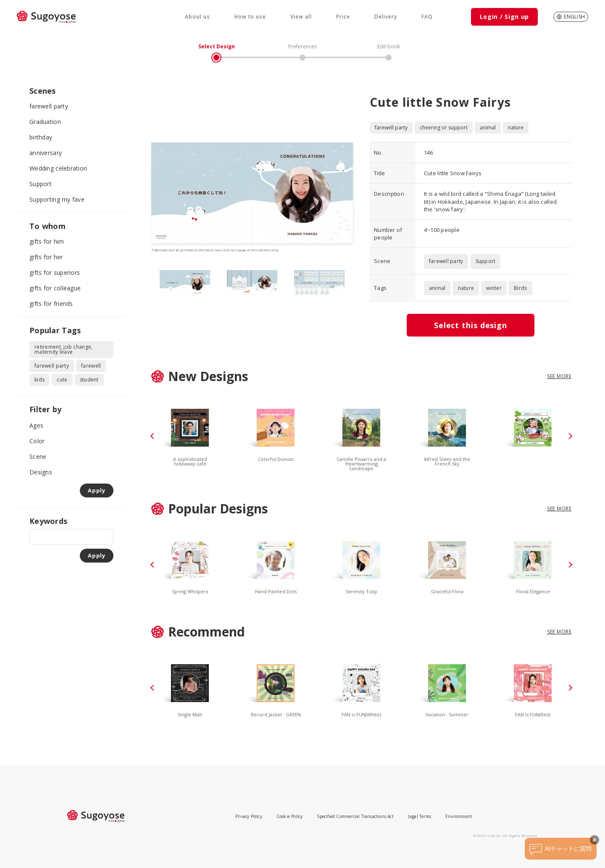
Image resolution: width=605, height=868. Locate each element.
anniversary (46, 153)
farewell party (49, 106)
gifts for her (46, 257)
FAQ (427, 17)
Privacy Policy (249, 816)
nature (516, 128)
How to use (250, 17)
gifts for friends (51, 304)
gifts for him (47, 241)
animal (488, 128)
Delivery (386, 17)
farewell (91, 366)
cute (62, 380)
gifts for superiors (55, 272)
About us (197, 17)
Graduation (45, 122)
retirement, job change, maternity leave (63, 349)
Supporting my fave (57, 199)
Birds (520, 288)
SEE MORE (559, 376)
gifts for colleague (55, 288)
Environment (459, 816)
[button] (153, 436)
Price (343, 17)
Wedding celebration (58, 168)
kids (39, 380)
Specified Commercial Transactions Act (355, 816)
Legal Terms (420, 816)
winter (494, 288)
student (89, 380)
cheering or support (444, 128)
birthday (41, 137)
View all (301, 17)
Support (41, 184)
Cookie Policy (290, 816)
